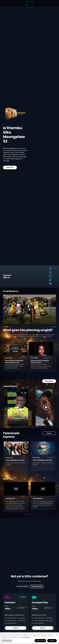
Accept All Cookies (40, 641)
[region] (29, 638)
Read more (10, 167)
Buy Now (16, 628)
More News (49, 381)
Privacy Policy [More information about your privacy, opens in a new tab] (26, 638)
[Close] (57, 635)
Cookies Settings (7, 641)
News (49, 433)
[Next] (53, 407)
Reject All (52, 641)
